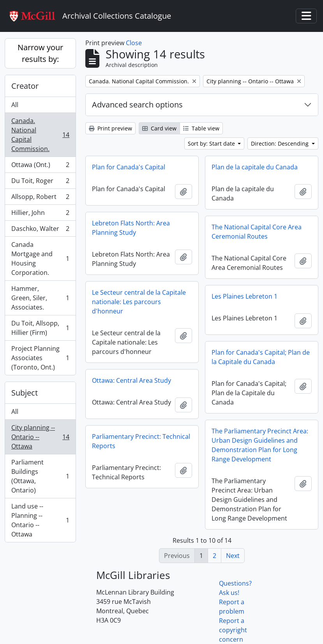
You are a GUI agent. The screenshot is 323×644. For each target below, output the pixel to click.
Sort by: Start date (212, 143)
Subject (25, 393)
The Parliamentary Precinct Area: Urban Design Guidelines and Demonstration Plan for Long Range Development (260, 445)
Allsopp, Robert (40, 198)
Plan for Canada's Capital (129, 167)
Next (233, 556)
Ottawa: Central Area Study (131, 380)
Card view (159, 128)
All (15, 105)
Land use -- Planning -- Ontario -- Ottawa (40, 520)
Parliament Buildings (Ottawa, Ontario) (40, 476)
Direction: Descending (281, 143)
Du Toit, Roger (40, 182)
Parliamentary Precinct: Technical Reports (141, 441)
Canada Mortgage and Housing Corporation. (40, 259)
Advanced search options (137, 105)
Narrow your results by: (40, 53)
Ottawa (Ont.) (40, 166)
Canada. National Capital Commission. (40, 135)
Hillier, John (40, 214)
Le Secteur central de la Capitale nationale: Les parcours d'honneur (139, 302)
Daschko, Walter (40, 230)
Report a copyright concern (233, 630)
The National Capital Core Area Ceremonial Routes (257, 232)
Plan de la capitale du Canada (255, 167)
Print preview (110, 128)
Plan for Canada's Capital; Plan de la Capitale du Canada (261, 357)
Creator (25, 86)
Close (134, 43)
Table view (201, 128)
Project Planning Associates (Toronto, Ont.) (40, 358)
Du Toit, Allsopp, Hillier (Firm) (40, 328)
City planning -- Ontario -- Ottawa (40, 437)
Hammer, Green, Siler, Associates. (40, 298)
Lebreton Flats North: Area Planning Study (131, 228)
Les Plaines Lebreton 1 (244, 296)
